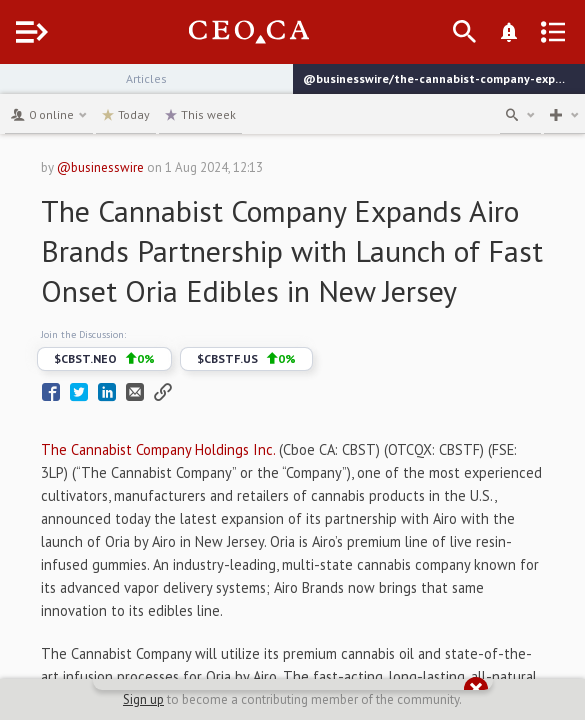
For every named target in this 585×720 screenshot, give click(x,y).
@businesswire (100, 167)
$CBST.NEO (104, 359)
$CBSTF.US (246, 359)
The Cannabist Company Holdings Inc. (158, 449)
